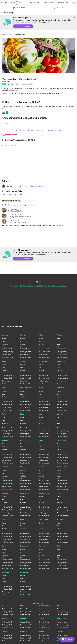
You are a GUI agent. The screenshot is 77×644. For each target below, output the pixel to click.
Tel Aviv (5, 619)
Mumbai (5, 440)
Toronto (23, 335)
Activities (5, 344)
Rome (41, 388)
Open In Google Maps (12, 145)
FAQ (11, 286)
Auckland (6, 572)
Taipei (4, 361)
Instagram (44, 286)
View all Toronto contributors (34, 186)
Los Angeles (62, 440)
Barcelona (24, 546)
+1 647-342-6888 (19, 130)
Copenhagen (43, 520)
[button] (38, 56)
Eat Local (10, 84)
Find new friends (7, 349)
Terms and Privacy (28, 286)
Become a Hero (63, 3)
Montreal (60, 632)
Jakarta (5, 493)
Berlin (4, 546)
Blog (52, 3)
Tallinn (59, 335)
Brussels (60, 520)
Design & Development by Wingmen (58, 286)
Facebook (37, 286)
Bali (58, 546)
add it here (59, 226)
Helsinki (60, 493)
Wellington (24, 605)
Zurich (4, 605)
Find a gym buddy (8, 352)
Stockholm (43, 361)
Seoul (4, 388)
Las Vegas (42, 467)
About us (16, 286)
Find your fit (35, 3)
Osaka (4, 632)
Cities (45, 3)
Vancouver (6, 335)
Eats (4, 84)
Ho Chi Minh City (45, 493)
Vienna (59, 605)
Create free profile (23, 26)
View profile (18, 186)
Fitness (4, 338)
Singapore (61, 361)
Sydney (23, 361)
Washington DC (44, 605)
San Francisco (26, 388)
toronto (4, 35)
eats (10, 35)
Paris (22, 414)
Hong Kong (25, 493)
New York (60, 414)
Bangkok (42, 546)
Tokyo (41, 335)
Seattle (41, 619)
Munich (41, 632)
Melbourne (24, 440)
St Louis (23, 619)
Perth (4, 414)
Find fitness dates (8, 358)
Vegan (31, 84)
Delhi (22, 520)
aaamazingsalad (35, 130)
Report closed (10, 135)
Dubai (4, 520)
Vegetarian (24, 84)
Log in (74, 3)
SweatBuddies (20, 8)
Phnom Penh (62, 388)
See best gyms (7, 355)
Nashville (24, 632)
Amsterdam (25, 572)
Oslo (40, 414)
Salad (17, 84)
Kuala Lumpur (62, 467)
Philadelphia (61, 619)
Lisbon (23, 467)
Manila (41, 440)
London (5, 467)
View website (7, 124)
